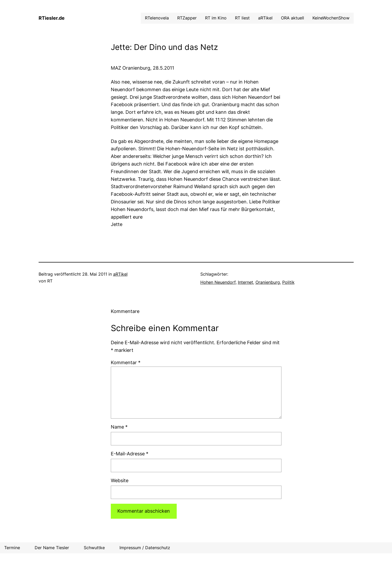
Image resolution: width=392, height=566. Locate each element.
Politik (288, 282)
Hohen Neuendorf (218, 282)
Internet (245, 282)
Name (119, 427)
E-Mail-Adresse (130, 454)
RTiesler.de (52, 18)
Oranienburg (268, 282)
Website (120, 480)
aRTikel (120, 274)
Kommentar (126, 362)
